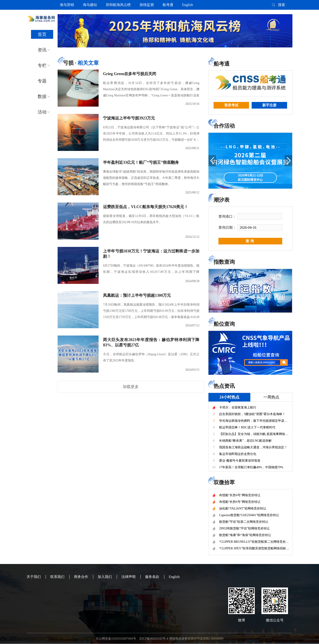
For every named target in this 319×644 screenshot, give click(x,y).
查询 (250, 241)
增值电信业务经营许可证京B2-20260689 (196, 639)
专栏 (42, 65)
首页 (42, 34)
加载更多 (131, 387)
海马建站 (90, 5)
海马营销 (67, 5)
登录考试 (231, 105)
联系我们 (57, 577)
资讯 (42, 50)
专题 (42, 81)
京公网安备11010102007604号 (116, 639)
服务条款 (152, 577)
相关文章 (88, 63)
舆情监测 (147, 5)
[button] (212, 161)
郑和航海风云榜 (118, 5)
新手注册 (269, 105)
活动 (42, 112)
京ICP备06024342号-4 (154, 639)
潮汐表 (222, 200)
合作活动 (224, 126)
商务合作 (81, 577)
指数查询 (224, 262)
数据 (42, 96)
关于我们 (34, 577)
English (188, 5)
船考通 (168, 5)
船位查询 (224, 324)
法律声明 (128, 577)
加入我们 (105, 577)
